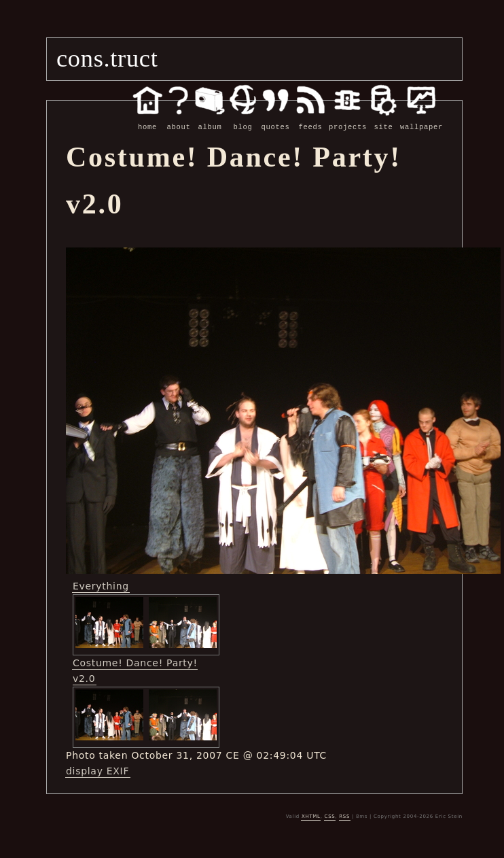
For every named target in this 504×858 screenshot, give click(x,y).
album (210, 120)
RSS (344, 816)
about (179, 120)
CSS (330, 816)
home (147, 120)
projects (348, 120)
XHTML (311, 816)
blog (243, 120)
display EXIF (97, 770)
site (383, 120)
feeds (310, 120)
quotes (275, 120)
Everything (101, 585)
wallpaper (421, 120)
